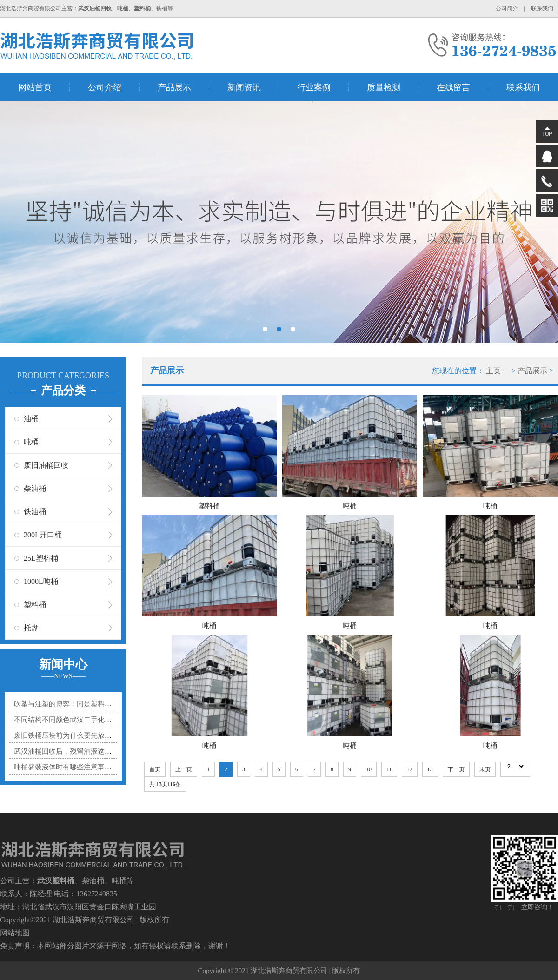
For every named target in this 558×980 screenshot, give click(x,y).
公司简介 (507, 8)
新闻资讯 (244, 87)
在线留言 (453, 87)
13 (430, 769)
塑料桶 (35, 605)
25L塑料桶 (41, 558)
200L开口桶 (43, 535)
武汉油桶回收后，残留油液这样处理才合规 (80, 751)
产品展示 (174, 87)
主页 (493, 371)
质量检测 (384, 87)
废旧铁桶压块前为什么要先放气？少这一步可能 (87, 735)
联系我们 (542, 8)
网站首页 (35, 87)
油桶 (31, 419)
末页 (485, 769)
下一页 (456, 769)
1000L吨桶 (41, 581)
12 (410, 769)
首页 (155, 769)
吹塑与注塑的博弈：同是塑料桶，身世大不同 (84, 704)
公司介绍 (105, 87)
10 (369, 769)
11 (389, 769)
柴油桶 (35, 488)
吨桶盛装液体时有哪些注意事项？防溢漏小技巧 (87, 767)
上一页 (184, 769)
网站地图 (15, 933)
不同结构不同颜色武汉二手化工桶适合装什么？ (87, 720)
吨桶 (31, 442)
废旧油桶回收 (46, 465)
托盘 (31, 628)
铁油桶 (35, 512)
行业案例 (314, 87)
